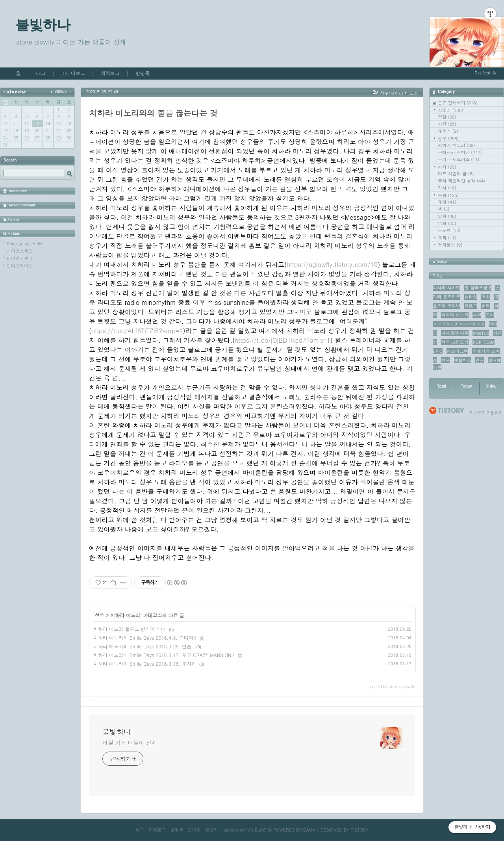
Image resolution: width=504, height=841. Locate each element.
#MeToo (481, 333)
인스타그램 (457, 351)
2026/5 (61, 92)
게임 (447, 202)
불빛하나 (43, 25)
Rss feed (483, 73)
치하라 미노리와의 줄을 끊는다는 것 (153, 113)
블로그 (471, 306)
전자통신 (450, 245)
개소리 (448, 131)
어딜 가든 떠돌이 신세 (130, 743)
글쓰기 (212, 830)
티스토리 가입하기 (486, 413)
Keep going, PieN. (25, 243)
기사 (447, 188)
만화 (447, 216)
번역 (485, 306)
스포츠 (449, 230)
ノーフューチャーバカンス (459, 324)
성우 (448, 138)
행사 (445, 360)
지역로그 (157, 830)
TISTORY (360, 830)
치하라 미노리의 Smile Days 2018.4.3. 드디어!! (145, 638)
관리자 (194, 830)
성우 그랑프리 (455, 342)
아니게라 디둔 (455, 333)
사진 (447, 124)
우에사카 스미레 (460, 152)
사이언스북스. (20, 251)
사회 (447, 167)
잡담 (447, 117)
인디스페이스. (20, 266)
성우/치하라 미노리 (399, 93)
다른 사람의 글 (456, 174)
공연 (490, 315)
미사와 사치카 (447, 288)
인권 (480, 360)
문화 (448, 195)
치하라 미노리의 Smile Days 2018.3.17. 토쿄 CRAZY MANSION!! (164, 655)
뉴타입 (471, 297)
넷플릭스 (463, 360)
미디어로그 (73, 73)
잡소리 (450, 110)
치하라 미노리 (456, 145)
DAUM (309, 830)
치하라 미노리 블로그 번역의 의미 (130, 629)
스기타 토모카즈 (459, 159)
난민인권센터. (20, 258)
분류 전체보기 (458, 103)
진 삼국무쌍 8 (478, 288)
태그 (41, 73)
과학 (447, 238)
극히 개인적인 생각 (461, 181)
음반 (477, 315)
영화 (447, 223)
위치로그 (110, 73)
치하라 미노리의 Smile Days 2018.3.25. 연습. (143, 646)
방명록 (143, 73)
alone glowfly (236, 830)
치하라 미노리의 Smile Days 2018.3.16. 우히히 (145, 664)
